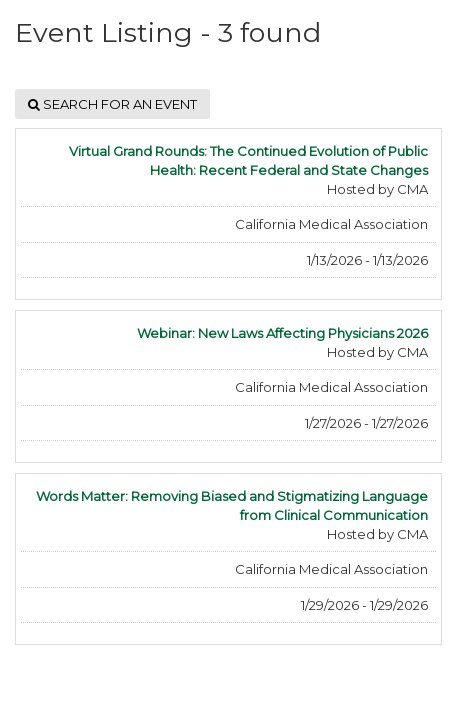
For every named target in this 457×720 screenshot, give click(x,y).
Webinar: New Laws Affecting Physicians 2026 (282, 333)
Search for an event (112, 104)
